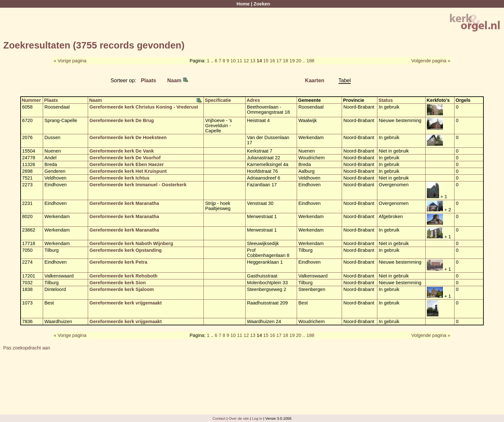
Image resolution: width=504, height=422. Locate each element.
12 (246, 61)
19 (292, 61)
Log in (257, 418)
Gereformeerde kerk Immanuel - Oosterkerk (138, 185)
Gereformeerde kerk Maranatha (124, 203)
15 (266, 61)
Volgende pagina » (431, 61)
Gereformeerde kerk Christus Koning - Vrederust (144, 107)
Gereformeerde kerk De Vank (122, 151)
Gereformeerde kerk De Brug (122, 120)
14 (259, 61)
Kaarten (315, 80)
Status (386, 100)
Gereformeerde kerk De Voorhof (125, 158)
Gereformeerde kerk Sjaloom (122, 289)
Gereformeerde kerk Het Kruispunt (128, 171)
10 (233, 61)
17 (279, 61)
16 (272, 61)
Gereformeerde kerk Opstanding (126, 250)
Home (243, 4)
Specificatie (218, 100)
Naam (177, 80)
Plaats (148, 80)
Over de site (239, 418)
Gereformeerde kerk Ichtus (119, 178)
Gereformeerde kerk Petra (118, 262)
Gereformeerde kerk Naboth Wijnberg (131, 243)
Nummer (31, 100)
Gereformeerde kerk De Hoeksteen (128, 137)
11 (239, 61)
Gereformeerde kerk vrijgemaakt (126, 303)
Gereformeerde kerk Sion (117, 283)
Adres (253, 100)
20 (299, 61)
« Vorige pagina (70, 61)
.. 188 (308, 61)
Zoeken (262, 4)
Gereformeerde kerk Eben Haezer (126, 164)
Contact (219, 418)
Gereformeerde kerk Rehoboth (123, 276)
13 (253, 61)
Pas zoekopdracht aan (27, 348)
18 (285, 61)
